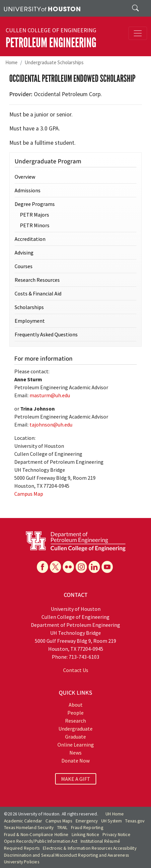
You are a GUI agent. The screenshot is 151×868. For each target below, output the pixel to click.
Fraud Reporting (87, 828)
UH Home (115, 814)
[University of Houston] (42, 8)
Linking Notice (85, 835)
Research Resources (37, 280)
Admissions (28, 190)
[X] (55, 567)
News (75, 753)
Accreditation (30, 239)
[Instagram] (81, 567)
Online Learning (76, 745)
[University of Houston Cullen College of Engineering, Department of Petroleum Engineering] (76, 541)
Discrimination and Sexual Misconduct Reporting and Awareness (66, 855)
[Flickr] (68, 567)
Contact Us (76, 670)
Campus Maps (59, 821)
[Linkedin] (94, 567)
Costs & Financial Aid (38, 293)
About (76, 705)
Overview (25, 177)
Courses (24, 266)
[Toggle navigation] (138, 33)
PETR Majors (35, 215)
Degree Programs (35, 204)
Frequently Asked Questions (46, 334)
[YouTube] (107, 567)
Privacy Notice (116, 835)
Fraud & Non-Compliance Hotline (36, 835)
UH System (112, 821)
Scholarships (29, 307)
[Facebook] (42, 567)
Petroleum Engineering (51, 43)
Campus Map (29, 494)
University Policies (22, 862)
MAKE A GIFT (76, 779)
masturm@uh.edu (50, 395)
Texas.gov (135, 821)
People (75, 713)
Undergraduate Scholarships (54, 62)
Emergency (87, 821)
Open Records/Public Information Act (41, 841)
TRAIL (62, 828)
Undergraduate (75, 729)
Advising (24, 253)
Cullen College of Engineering (51, 30)
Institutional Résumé (100, 841)
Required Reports (22, 848)
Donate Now (75, 761)
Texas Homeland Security (29, 828)
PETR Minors (35, 225)
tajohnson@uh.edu (51, 425)
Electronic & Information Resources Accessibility (90, 848)
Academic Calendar (23, 821)
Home (11, 62)
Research (75, 721)
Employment (30, 321)
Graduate (75, 737)
